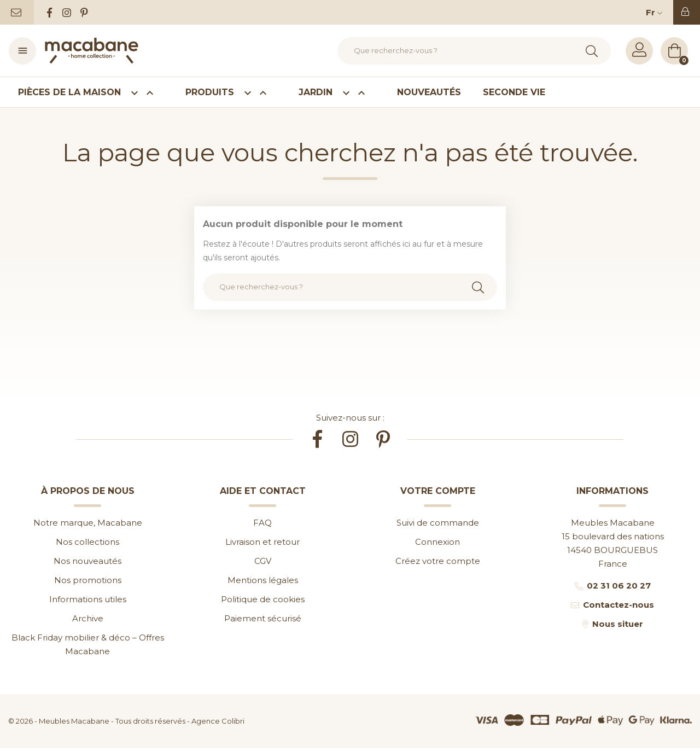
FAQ (262, 523)
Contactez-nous (619, 605)
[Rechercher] (474, 51)
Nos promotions (88, 580)
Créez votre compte (438, 561)
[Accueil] (92, 51)
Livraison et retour (262, 542)
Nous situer (618, 624)
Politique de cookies (263, 599)
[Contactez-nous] (17, 12)
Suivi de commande (438, 523)
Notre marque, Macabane (88, 523)
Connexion (437, 542)
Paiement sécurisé (263, 618)
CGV (263, 561)
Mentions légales (263, 580)
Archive (88, 618)
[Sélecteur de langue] (657, 12)
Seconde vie (514, 92)
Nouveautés (429, 92)
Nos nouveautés (87, 561)
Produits (231, 92)
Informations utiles (88, 599)
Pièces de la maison (91, 92)
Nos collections (87, 542)
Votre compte (438, 491)
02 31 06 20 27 (619, 586)
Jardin (337, 92)
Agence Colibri (218, 721)
